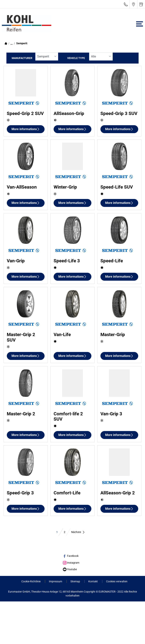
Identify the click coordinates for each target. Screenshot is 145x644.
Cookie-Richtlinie (31, 581)
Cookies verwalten (117, 581)
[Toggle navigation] (140, 24)
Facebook (71, 556)
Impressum (56, 581)
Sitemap (76, 581)
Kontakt (93, 581)
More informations (26, 129)
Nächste (78, 532)
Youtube (70, 569)
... (12, 43)
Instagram (71, 563)
